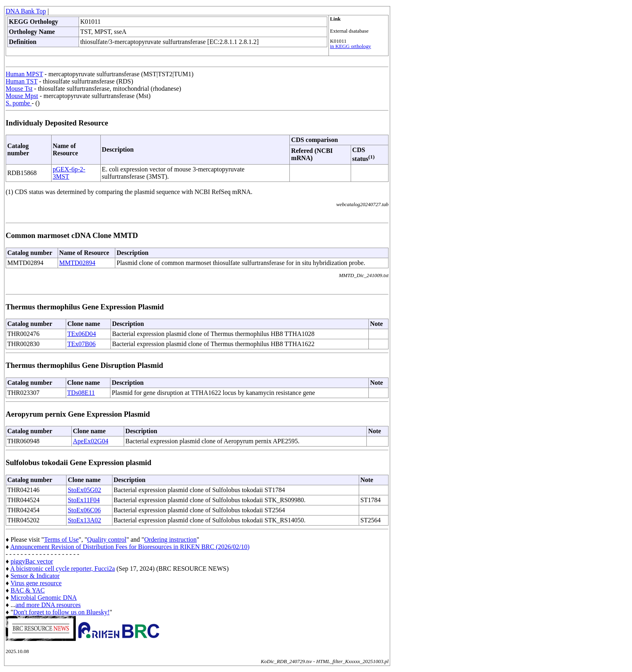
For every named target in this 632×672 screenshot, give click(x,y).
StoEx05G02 (84, 490)
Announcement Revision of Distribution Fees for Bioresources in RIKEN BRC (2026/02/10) (130, 547)
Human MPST (24, 74)
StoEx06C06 (84, 510)
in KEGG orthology (351, 46)
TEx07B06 (81, 344)
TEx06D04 (82, 334)
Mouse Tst (19, 89)
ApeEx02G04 (91, 441)
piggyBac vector (32, 561)
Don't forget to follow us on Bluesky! (61, 612)
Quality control (107, 539)
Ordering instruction (170, 539)
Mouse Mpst (22, 96)
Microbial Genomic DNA (44, 598)
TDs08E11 (81, 393)
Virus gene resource (36, 583)
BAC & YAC (28, 590)
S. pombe (19, 103)
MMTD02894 (77, 263)
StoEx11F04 (84, 500)
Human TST (22, 81)
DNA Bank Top (26, 11)
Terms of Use (61, 539)
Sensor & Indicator (35, 576)
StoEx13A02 (84, 520)
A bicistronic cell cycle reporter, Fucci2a (62, 569)
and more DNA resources (48, 605)
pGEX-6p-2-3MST (69, 173)
